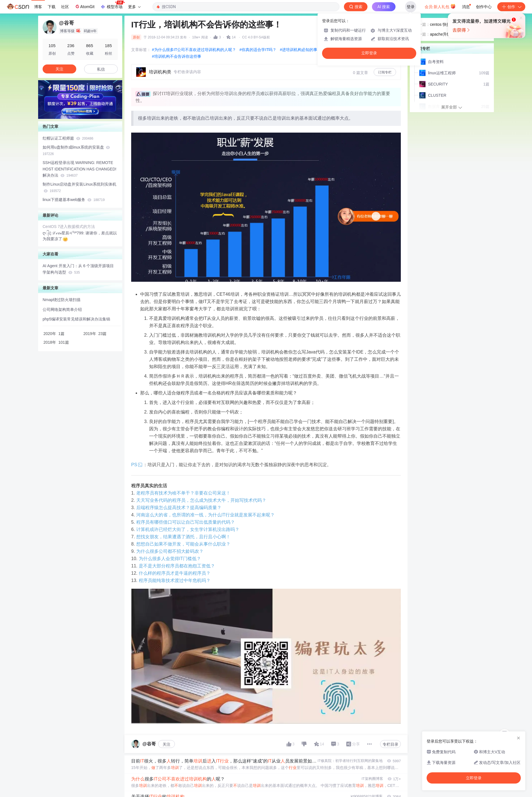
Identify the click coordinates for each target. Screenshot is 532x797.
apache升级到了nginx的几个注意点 (459, 53)
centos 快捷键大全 (446, 43)
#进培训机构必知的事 (299, 50)
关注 (166, 744)
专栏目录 (390, 744)
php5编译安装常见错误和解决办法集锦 (76, 319)
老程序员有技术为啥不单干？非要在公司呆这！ (183, 493)
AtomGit (85, 6)
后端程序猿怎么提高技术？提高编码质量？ (179, 508)
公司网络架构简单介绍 (62, 309)
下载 (52, 7)
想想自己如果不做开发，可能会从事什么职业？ (183, 544)
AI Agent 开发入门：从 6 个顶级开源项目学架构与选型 (78, 269)
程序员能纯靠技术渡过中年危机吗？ (175, 580)
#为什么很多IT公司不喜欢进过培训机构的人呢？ (194, 50)
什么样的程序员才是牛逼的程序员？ (175, 573)
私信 (101, 69)
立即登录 (369, 53)
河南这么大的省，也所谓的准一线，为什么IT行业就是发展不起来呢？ (205, 515)
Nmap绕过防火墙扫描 (62, 300)
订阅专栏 (385, 72)
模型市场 (112, 5)
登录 (411, 7)
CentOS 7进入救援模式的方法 (69, 227)
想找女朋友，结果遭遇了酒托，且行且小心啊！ (183, 537)
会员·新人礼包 (440, 6)
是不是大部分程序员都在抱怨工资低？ (177, 566)
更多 (134, 7)
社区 (65, 7)
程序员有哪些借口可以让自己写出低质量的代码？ (186, 522)
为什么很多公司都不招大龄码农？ (170, 551)
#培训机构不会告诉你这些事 (177, 56)
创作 (511, 7)
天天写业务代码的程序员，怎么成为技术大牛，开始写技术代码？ (201, 500)
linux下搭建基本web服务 (74, 200)
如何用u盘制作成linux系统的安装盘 (76, 150)
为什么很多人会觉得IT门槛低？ (170, 559)
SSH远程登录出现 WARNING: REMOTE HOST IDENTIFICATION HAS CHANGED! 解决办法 (79, 169)
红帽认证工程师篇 (68, 138)
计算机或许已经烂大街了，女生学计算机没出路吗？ (188, 529)
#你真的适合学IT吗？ (258, 50)
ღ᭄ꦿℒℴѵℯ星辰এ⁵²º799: (64, 233)
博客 (38, 7)
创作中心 (484, 7)
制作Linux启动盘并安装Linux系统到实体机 (79, 187)
